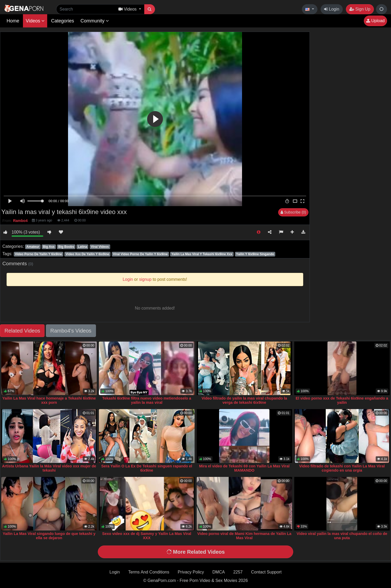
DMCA (219, 572)
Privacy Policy (191, 572)
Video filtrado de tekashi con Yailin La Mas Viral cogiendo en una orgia (342, 468)
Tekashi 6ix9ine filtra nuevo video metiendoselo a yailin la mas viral (147, 400)
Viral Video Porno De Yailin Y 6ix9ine (140, 254)
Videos (35, 21)
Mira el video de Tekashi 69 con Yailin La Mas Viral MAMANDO (244, 468)
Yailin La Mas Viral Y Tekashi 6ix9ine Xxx (202, 254)
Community (95, 21)
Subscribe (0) (293, 212)
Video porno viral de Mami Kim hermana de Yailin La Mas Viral (244, 536)
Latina (82, 247)
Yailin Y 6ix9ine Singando (255, 254)
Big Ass (49, 247)
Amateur (33, 247)
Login (332, 9)
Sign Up (360, 9)
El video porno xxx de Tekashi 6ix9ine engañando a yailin (342, 400)
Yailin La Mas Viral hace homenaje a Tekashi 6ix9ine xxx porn (49, 400)
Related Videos (22, 331)
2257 (238, 572)
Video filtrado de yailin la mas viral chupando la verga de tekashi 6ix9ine (244, 400)
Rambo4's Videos (71, 331)
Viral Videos (100, 247)
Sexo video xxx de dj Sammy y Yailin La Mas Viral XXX (147, 536)
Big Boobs (66, 247)
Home (13, 21)
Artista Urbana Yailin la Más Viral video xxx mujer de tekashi (49, 468)
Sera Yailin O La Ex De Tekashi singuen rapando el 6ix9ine (147, 468)
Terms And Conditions (149, 572)
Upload (375, 21)
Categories (63, 21)
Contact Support (266, 572)
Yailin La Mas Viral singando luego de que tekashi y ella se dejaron (49, 536)
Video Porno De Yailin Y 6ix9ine (38, 254)
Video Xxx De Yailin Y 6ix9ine (87, 254)
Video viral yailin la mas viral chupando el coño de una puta (342, 536)
